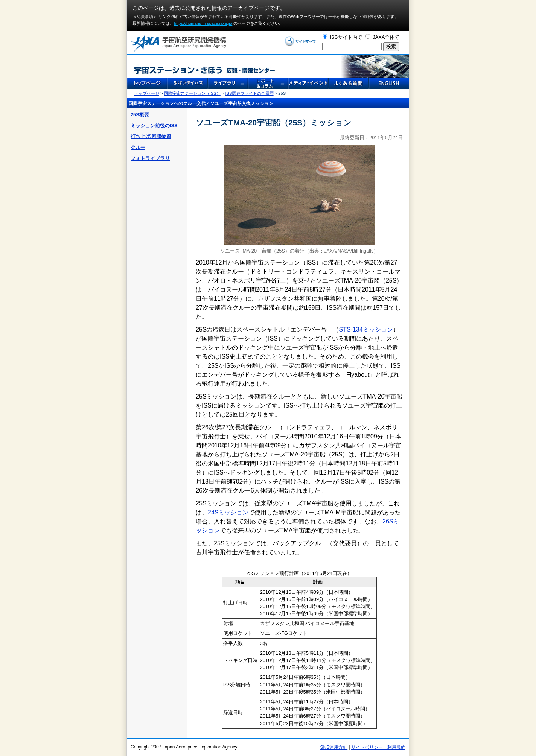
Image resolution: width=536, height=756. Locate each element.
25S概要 (140, 115)
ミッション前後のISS (154, 125)
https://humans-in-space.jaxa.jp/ (203, 23)
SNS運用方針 (334, 747)
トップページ (147, 93)
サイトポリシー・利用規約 (378, 747)
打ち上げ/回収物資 (151, 136)
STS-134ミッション (366, 329)
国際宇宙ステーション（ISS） (192, 93)
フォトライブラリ (150, 158)
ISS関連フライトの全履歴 (250, 93)
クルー (138, 147)
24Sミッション (228, 512)
